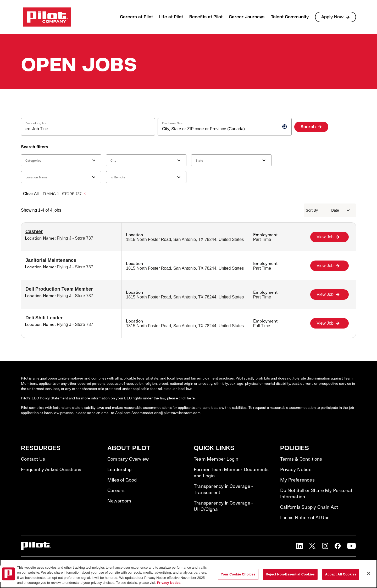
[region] (188, 574)
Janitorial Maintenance (51, 260)
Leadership (119, 469)
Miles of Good (122, 480)
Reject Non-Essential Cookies (290, 574)
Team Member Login (216, 459)
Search (308, 127)
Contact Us (33, 459)
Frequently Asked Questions (51, 469)
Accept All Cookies (341, 574)
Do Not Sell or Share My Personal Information (316, 493)
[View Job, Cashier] (329, 237)
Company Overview (128, 459)
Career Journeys (247, 17)
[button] (285, 127)
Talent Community (290, 17)
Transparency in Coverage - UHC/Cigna (223, 506)
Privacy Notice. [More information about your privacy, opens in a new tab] (169, 583)
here (191, 398)
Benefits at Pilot (206, 17)
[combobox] (86, 129)
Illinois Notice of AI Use (305, 517)
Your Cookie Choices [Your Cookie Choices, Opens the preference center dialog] (238, 574)
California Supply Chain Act (309, 507)
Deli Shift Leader (44, 318)
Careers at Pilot (136, 17)
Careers (116, 490)
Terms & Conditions (301, 459)
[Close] (369, 573)
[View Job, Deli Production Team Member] (329, 295)
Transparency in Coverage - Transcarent (223, 489)
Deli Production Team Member (59, 289)
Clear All (31, 194)
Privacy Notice (296, 469)
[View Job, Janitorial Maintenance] (329, 266)
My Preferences (297, 480)
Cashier (34, 231)
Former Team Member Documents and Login (231, 472)
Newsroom (119, 501)
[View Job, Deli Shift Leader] (329, 323)
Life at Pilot (171, 17)
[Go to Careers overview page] (47, 17)
